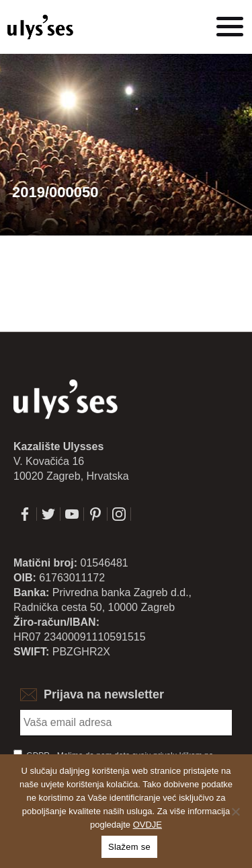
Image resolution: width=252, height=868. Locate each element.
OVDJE (148, 825)
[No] (235, 811)
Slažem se (129, 847)
